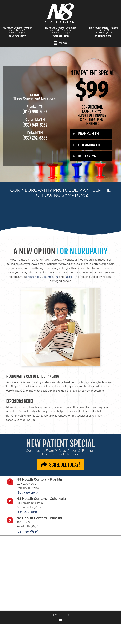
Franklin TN (33, 277)
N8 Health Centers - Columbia (60, 28)
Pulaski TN (71, 277)
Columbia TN (50, 277)
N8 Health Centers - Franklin (17, 28)
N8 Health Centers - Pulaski (104, 28)
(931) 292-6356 (103, 36)
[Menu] (60, 621)
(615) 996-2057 (17, 36)
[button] (91, 134)
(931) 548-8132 (60, 36)
